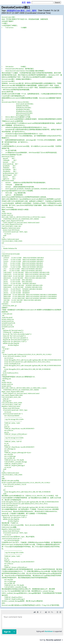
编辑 (29, 2)
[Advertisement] (32, 47)
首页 (24, 2)
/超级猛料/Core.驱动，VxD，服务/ (22, 11)
